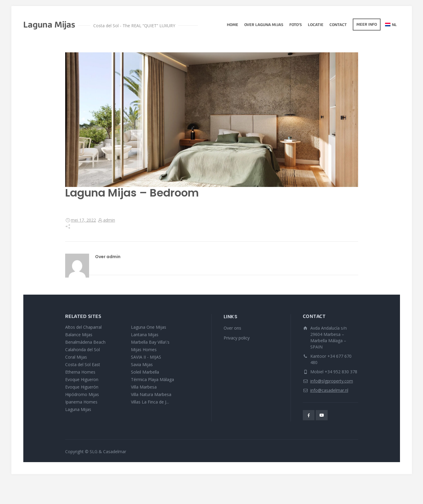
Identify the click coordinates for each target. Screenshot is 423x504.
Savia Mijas (142, 364)
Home (233, 25)
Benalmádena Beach (85, 342)
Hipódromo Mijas (82, 394)
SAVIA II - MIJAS (146, 357)
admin (109, 220)
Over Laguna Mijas (264, 25)
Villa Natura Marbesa (151, 394)
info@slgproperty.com (332, 381)
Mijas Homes (144, 350)
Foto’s (296, 25)
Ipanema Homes (81, 402)
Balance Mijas (79, 335)
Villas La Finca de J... (150, 402)
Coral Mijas (76, 357)
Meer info (367, 25)
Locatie (316, 25)
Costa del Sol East (83, 364)
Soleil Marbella (145, 372)
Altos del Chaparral (83, 327)
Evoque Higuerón (82, 387)
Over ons (232, 328)
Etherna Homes (80, 372)
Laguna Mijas (78, 409)
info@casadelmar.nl (329, 390)
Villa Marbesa (144, 387)
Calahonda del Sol (83, 350)
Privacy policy (237, 338)
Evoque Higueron (82, 379)
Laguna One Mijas (149, 327)
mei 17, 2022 (83, 220)
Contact (338, 25)
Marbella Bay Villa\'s (150, 342)
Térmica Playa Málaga (152, 379)
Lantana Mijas (145, 335)
